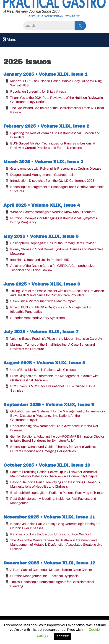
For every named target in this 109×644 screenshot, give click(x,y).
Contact (72, 16)
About (34, 16)
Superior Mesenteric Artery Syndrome (38, 318)
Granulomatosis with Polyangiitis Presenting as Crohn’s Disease (56, 168)
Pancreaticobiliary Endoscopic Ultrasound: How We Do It (51, 534)
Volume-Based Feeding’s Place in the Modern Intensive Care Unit (57, 339)
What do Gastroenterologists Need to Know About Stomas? (53, 212)
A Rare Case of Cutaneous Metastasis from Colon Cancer (51, 570)
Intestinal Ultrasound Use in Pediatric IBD (40, 260)
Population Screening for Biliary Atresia (38, 91)
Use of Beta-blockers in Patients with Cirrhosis (43, 370)
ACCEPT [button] (63, 636)
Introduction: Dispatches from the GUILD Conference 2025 (52, 181)
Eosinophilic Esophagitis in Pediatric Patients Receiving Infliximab (57, 493)
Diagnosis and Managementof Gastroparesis (42, 175)
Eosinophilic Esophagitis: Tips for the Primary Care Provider (53, 243)
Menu (10, 40)
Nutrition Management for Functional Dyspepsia (44, 576)
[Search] (49, 26)
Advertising (52, 16)
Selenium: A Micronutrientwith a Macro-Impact (43, 301)
